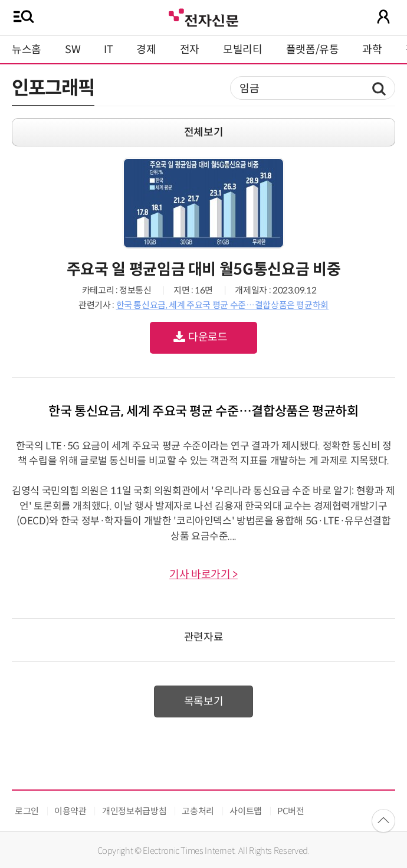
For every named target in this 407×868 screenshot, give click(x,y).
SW (73, 50)
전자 (190, 50)
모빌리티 (243, 50)
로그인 (27, 811)
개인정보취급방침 (134, 811)
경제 (146, 50)
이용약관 (70, 811)
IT (108, 50)
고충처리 (198, 811)
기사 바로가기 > (203, 575)
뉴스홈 (27, 50)
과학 (372, 50)
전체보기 (204, 132)
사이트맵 (246, 811)
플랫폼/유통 (313, 50)
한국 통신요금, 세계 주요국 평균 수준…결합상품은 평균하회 (222, 305)
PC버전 (291, 811)
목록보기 (204, 701)
